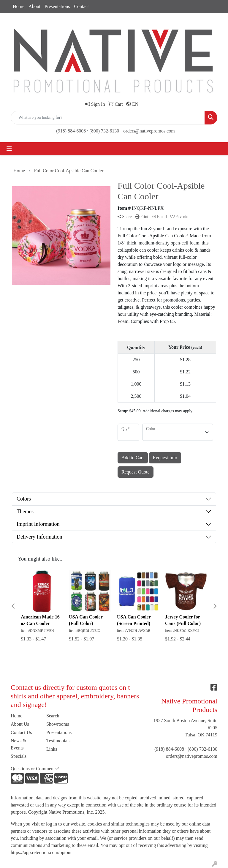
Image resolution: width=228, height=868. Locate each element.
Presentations (57, 6)
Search (53, 716)
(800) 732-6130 (104, 131)
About (34, 6)
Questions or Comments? (35, 769)
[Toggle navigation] (9, 149)
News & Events (19, 744)
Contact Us (21, 732)
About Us (20, 724)
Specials (19, 756)
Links (52, 749)
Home (19, 6)
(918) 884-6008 (71, 131)
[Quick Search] (108, 118)
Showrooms (58, 724)
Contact (81, 6)
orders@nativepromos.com (149, 131)
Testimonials (58, 741)
